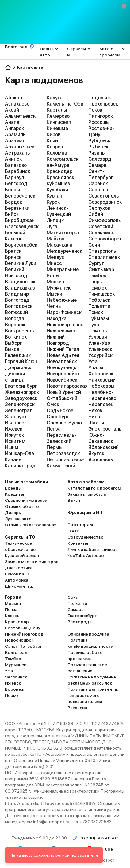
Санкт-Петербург (101, 174)
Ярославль (101, 460)
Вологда (15, 319)
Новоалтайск (62, 361)
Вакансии (77, 708)
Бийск (12, 214)
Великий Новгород (16, 273)
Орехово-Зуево (64, 423)
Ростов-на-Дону (101, 131)
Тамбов (97, 276)
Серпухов (99, 208)
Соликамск (101, 233)
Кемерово (58, 116)
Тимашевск (101, 294)
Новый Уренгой (64, 392)
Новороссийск (63, 374)
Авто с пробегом (110, 52)
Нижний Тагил (63, 349)
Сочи (94, 245)
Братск (13, 251)
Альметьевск (20, 116)
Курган (54, 196)
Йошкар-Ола (19, 453)
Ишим (12, 447)
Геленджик (18, 355)
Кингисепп (59, 122)
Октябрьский (62, 398)
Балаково (16, 165)
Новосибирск (62, 380)
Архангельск (20, 147)
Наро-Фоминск (64, 312)
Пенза (54, 429)
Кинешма (57, 128)
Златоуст (16, 417)
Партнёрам (80, 525)
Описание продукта (88, 634)
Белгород (16, 184)
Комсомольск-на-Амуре (64, 162)
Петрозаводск (63, 453)
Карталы (57, 110)
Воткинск (16, 337)
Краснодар (59, 171)
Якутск (96, 453)
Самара (97, 165)
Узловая (98, 337)
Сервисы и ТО (76, 52)
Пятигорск (101, 116)
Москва (55, 282)
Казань (13, 460)
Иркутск (14, 435)
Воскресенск (20, 331)
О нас (73, 531)
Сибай (96, 214)
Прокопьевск (103, 104)
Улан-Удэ (99, 343)
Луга (52, 227)
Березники (17, 208)
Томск (96, 312)
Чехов (95, 411)
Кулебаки (57, 190)
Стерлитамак (104, 257)
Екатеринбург (21, 386)
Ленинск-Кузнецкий (59, 211)
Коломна (57, 153)
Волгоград (17, 300)
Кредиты (14, 494)
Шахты (96, 423)
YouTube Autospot (87, 555)
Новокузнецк (61, 368)
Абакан (13, 98)
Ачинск (13, 159)
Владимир (17, 294)
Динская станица (15, 377)
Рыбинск (98, 147)
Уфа (93, 361)
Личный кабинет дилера (93, 549)
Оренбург (58, 417)
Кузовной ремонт (23, 555)
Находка (57, 319)
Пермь (54, 447)
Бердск (13, 202)
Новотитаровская (65, 386)
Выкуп (74, 500)
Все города (80, 622)
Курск (53, 202)
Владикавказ (20, 288)
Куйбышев (58, 184)
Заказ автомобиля (87, 494)
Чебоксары (101, 386)
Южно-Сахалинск (101, 438)
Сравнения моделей (26, 500)
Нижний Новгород (58, 340)
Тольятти (99, 306)
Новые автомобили (27, 482)
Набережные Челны (62, 303)
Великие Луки (21, 263)
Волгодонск (19, 306)
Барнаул (14, 177)
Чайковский (102, 380)
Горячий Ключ (21, 361)
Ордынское (60, 411)
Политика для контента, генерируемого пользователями (93, 695)
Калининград (20, 466)
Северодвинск (105, 202)
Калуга (55, 98)
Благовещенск (22, 227)
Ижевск (14, 429)
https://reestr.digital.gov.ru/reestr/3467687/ (51, 803)
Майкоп (55, 239)
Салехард (100, 159)
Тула (94, 325)
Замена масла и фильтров (32, 562)
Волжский (16, 312)
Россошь (98, 122)
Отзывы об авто (22, 506)
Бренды (13, 488)
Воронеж (15, 325)
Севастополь (103, 196)
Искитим (15, 441)
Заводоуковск (21, 398)
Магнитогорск (63, 233)
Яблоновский (103, 447)
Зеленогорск (20, 404)
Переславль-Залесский (61, 438)
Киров (54, 134)
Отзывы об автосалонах (31, 525)
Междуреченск (64, 251)
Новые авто (47, 52)
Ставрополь (102, 251)
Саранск (98, 184)
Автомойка (17, 580)
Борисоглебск (21, 245)
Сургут (96, 263)
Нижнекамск (61, 331)
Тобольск (99, 300)
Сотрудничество (86, 537)
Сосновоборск (105, 239)
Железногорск (22, 392)
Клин (52, 141)
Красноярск (60, 177)
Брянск (13, 257)
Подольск (100, 98)
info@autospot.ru (51, 822)
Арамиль (15, 134)
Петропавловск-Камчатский (65, 463)
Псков (95, 110)
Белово (13, 190)
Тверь (95, 282)
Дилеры (13, 513)
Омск (53, 404)
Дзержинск (18, 368)
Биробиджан (20, 220)
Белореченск (20, 196)
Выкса (12, 349)
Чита (94, 417)
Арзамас (15, 141)
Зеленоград (19, 411)
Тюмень (97, 331)
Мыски (54, 294)
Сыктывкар (101, 269)
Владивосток (20, 282)
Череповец (101, 404)
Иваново (15, 423)
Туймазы (99, 319)
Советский (101, 227)
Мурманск (59, 288)
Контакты (78, 543)
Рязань (96, 153)
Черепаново (102, 398)
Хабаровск (101, 374)
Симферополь (105, 220)
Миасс (54, 263)
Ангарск (14, 128)
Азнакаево (17, 104)
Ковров (55, 147)
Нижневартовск (65, 325)
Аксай (12, 110)
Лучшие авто (18, 519)
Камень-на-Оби (65, 104)
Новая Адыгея (63, 355)
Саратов (98, 190)
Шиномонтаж (19, 586)
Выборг (13, 343)
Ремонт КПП (18, 574)
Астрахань (17, 153)
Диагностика (19, 568)
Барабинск (17, 171)
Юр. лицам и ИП (85, 513)
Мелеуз (55, 257)
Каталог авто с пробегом (94, 488)
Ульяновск (100, 349)
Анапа (12, 122)
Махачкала (59, 245)
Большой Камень (15, 236)
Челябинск (101, 392)
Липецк (55, 220)
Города (13, 597)
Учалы (96, 368)
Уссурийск (100, 355)
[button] (124, 6)
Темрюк (97, 288)
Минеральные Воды (63, 273)
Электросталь (105, 429)
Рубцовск (99, 141)
